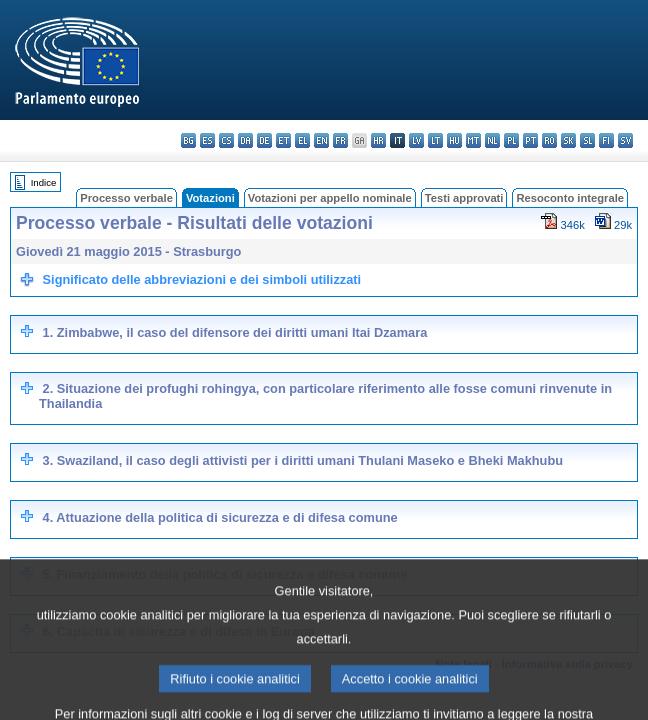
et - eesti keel (283, 140)
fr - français (340, 140)
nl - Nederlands (492, 140)
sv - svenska (625, 140)
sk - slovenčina (568, 140)
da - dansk (245, 140)
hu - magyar (454, 140)
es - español (207, 140)
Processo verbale (126, 198)
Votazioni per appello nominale (330, 198)
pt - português (530, 140)
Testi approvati (464, 198)
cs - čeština (226, 140)
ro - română (549, 140)
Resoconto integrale (570, 198)
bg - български (188, 140)
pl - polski (511, 140)
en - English (321, 140)
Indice (44, 182)
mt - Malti (473, 140)
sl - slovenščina (587, 140)
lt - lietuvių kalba (435, 140)
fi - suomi (606, 140)
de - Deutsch (264, 140)
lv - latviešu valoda (416, 140)
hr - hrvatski (378, 140)
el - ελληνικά (302, 140)
